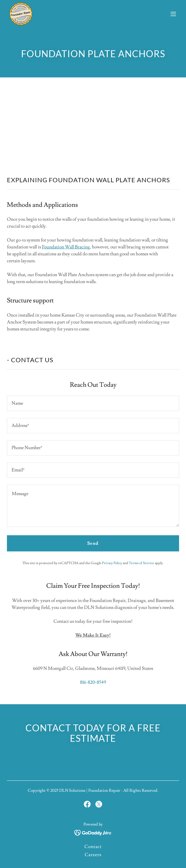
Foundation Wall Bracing (66, 247)
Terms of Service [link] (142, 563)
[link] (21, 14)
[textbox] (93, 403)
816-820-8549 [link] (93, 682)
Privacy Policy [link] (112, 563)
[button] (173, 14)
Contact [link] (93, 847)
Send (93, 543)
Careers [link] (93, 855)
